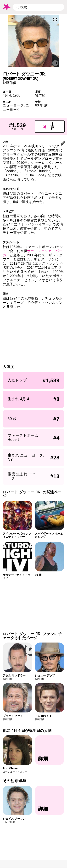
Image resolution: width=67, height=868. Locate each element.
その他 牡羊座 (15, 781)
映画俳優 (10, 83)
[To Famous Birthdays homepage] (6, 7)
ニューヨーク (13, 105)
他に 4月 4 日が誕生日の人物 (27, 731)
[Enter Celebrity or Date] (39, 7)
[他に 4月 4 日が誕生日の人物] (50, 750)
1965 (17, 95)
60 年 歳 (41, 105)
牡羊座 (40, 95)
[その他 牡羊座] (50, 801)
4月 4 (7, 95)
